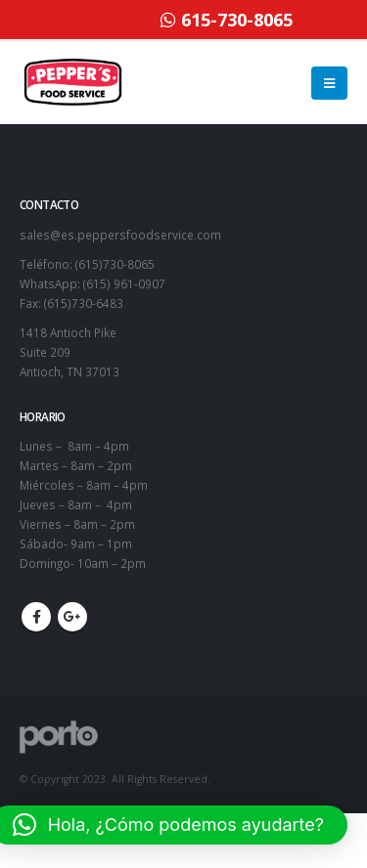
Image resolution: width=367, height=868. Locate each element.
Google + (72, 617)
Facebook (36, 617)
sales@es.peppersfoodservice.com (120, 235)
